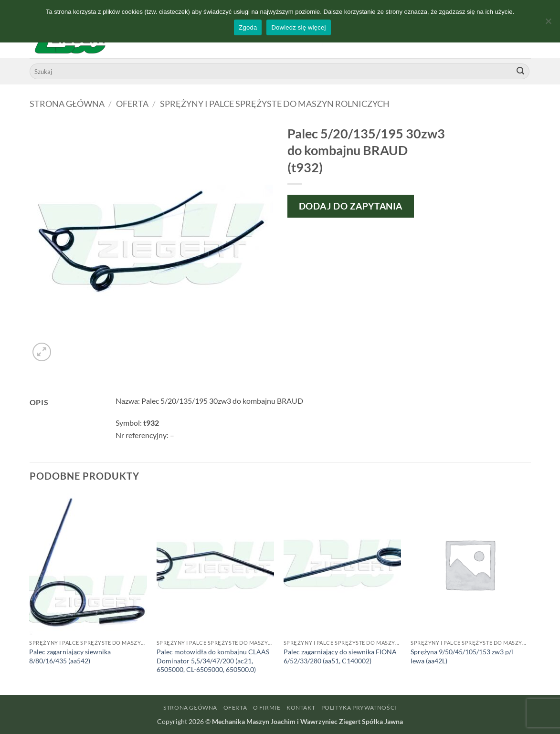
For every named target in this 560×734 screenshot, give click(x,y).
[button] (42, 352)
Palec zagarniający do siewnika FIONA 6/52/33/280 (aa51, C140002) (340, 656)
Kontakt (301, 708)
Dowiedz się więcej (298, 27)
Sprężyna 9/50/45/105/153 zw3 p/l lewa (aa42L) (462, 656)
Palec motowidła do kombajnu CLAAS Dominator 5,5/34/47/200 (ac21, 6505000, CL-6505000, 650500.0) (213, 661)
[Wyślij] (520, 72)
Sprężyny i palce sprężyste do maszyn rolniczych (275, 104)
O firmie (267, 708)
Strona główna (67, 104)
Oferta (132, 104)
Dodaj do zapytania (351, 206)
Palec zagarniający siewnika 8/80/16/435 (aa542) (70, 656)
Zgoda (248, 27)
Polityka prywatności (359, 708)
